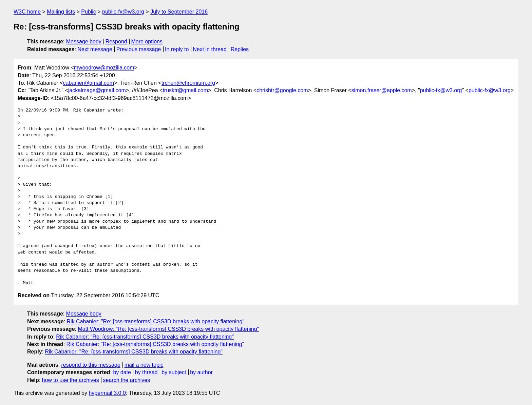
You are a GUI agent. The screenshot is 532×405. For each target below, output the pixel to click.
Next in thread (210, 49)
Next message (95, 49)
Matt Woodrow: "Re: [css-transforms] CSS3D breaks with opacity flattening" (168, 329)
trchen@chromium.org (188, 83)
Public (89, 12)
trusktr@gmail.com (185, 90)
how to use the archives (71, 380)
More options (147, 42)
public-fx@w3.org (123, 12)
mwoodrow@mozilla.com (104, 68)
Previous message (139, 49)
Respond (116, 42)
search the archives (127, 380)
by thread (146, 372)
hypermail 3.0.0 (107, 393)
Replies (240, 49)
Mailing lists (61, 12)
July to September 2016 (179, 12)
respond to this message (91, 365)
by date (122, 372)
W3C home (27, 12)
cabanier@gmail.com (89, 83)
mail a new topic (144, 365)
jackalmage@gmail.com (97, 90)
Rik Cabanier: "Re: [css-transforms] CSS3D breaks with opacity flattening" (156, 321)
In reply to (177, 49)
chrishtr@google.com (282, 90)
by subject (174, 372)
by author (201, 372)
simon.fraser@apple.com (382, 90)
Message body (84, 42)
